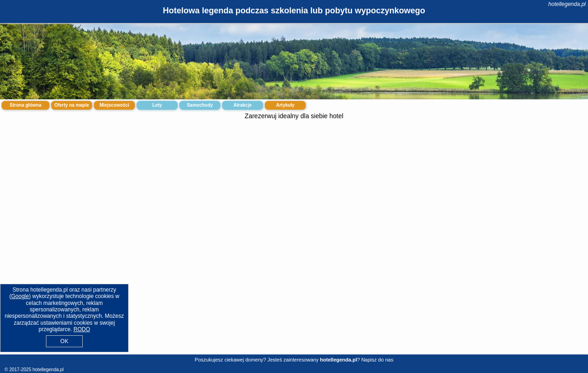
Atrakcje (242, 105)
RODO (82, 329)
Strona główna (25, 105)
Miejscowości (114, 105)
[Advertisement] (294, 197)
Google (20, 296)
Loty (157, 105)
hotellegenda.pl (567, 4)
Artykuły (285, 105)
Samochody (200, 105)
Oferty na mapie (72, 105)
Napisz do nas (377, 360)
